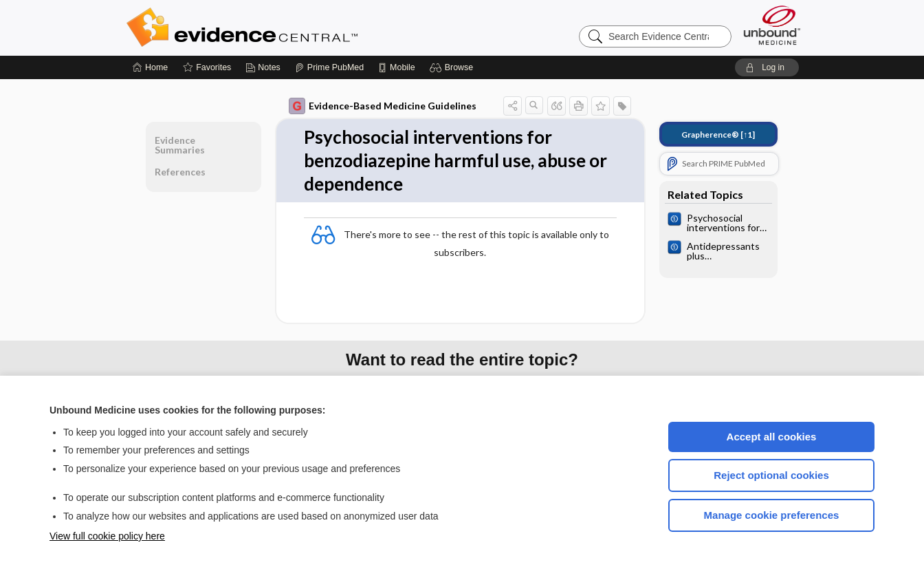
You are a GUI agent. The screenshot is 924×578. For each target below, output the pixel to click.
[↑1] (718, 135)
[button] (453, 67)
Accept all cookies (772, 437)
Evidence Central (297, 28)
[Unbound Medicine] (772, 25)
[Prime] (329, 67)
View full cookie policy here (107, 536)
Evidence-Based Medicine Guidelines (383, 106)
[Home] (150, 67)
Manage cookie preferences (772, 515)
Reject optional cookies (771, 475)
